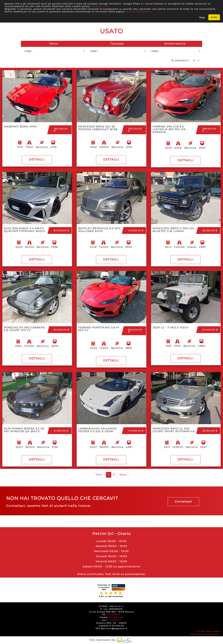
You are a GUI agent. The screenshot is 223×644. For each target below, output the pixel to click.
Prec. (99, 475)
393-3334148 (116, 617)
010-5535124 (114, 615)
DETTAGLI (37, 160)
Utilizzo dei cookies (138, 12)
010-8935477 (114, 620)
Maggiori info (100, 6)
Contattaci (184, 502)
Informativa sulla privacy (205, 634)
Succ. (124, 475)
